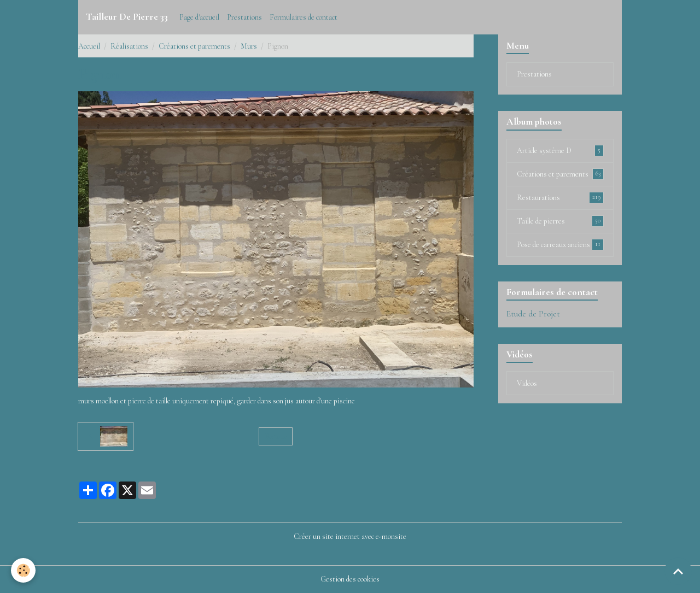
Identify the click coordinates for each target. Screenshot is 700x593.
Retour (276, 436)
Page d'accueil (199, 17)
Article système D (560, 150)
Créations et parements (194, 46)
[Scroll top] (678, 571)
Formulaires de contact (304, 17)
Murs (249, 46)
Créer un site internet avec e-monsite (350, 536)
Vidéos (527, 383)
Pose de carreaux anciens (560, 244)
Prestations (244, 17)
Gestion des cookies (350, 579)
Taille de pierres (560, 221)
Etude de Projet (533, 314)
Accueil (89, 46)
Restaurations (560, 197)
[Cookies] (23, 570)
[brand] (127, 17)
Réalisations (129, 46)
